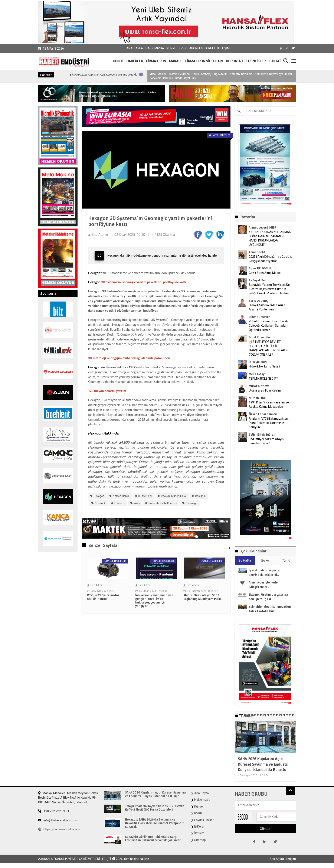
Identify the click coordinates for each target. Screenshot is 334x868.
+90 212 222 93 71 (54, 811)
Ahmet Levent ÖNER (263, 228)
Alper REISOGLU (260, 268)
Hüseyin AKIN (258, 362)
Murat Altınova (259, 386)
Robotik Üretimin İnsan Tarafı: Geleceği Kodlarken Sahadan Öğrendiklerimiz (269, 326)
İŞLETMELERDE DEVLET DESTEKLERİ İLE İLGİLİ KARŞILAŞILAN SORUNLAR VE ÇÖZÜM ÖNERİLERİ (269, 348)
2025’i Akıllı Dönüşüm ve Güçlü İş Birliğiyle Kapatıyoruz (271, 259)
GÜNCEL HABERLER (128, 61)
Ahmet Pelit (257, 252)
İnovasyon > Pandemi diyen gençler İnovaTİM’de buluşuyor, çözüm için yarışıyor (154, 601)
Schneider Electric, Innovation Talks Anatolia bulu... (270, 609)
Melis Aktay (257, 374)
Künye (171, 48)
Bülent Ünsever (259, 317)
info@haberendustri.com (58, 820)
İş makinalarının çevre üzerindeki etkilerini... (264, 573)
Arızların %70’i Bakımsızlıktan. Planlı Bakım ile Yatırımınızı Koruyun (269, 423)
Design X (200, 496)
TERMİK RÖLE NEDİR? (263, 379)
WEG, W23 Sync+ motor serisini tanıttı (103, 597)
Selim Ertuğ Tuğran (262, 435)
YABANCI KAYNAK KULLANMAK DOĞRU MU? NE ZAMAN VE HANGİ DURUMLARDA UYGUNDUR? (270, 238)
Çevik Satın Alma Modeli (265, 273)
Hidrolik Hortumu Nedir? (265, 366)
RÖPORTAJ (234, 61)
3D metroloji (145, 496)
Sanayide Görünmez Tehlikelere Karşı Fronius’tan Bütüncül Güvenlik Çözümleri (153, 839)
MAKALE (176, 61)
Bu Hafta (245, 561)
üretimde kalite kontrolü (163, 503)
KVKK (183, 48)
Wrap (137, 503)
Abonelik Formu (202, 48)
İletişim (223, 48)
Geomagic (192, 503)
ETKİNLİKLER (256, 61)
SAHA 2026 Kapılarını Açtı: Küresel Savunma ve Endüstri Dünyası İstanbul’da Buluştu (263, 764)
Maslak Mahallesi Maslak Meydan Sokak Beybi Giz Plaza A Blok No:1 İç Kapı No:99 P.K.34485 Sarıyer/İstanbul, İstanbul (68, 798)
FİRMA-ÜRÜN (156, 61)
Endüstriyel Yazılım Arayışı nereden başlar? (266, 441)
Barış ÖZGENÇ (258, 301)
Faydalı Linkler (204, 820)
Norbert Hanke (121, 496)
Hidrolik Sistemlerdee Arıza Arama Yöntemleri (267, 307)
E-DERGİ (275, 61)
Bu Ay (265, 561)
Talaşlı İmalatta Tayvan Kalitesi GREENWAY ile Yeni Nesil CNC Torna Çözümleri (155, 808)
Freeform (120, 503)
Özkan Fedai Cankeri (263, 414)
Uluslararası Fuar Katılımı (265, 390)
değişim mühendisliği (174, 496)
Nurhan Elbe (257, 398)
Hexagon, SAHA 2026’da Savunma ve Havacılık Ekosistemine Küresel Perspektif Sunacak (154, 823)
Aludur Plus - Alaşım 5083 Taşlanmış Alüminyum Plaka (202, 597)
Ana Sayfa (135, 48)
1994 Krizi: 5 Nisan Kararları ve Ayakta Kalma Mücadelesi (269, 405)
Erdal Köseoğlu (259, 337)
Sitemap (200, 840)
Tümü (286, 561)
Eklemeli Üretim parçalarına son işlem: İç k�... (268, 597)
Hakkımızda (155, 48)
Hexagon (94, 273)
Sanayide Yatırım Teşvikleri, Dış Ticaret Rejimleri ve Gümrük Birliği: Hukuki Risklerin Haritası (270, 289)
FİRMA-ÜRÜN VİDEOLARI (204, 61)
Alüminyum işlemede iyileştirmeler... (263, 585)
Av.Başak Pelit (258, 280)
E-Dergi (199, 827)
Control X (100, 503)
